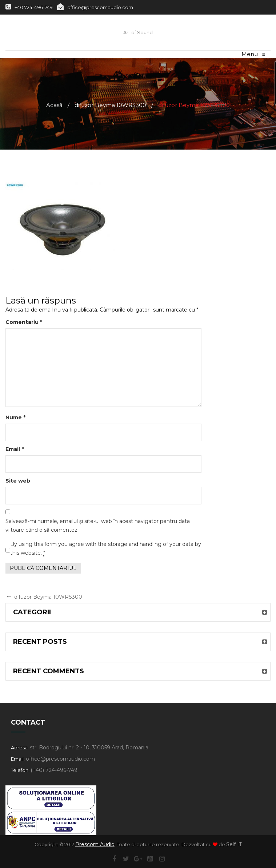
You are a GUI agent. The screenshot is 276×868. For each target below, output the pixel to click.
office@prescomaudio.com (95, 7)
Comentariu (24, 322)
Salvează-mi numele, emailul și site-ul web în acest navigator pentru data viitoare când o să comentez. (98, 526)
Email (15, 449)
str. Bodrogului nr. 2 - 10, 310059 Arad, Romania (89, 748)
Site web (18, 481)
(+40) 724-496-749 (54, 770)
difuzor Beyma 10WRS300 (110, 105)
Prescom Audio (95, 844)
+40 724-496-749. (30, 7)
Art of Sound (138, 32)
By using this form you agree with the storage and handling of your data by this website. (106, 549)
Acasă (54, 105)
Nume (15, 417)
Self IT (234, 844)
